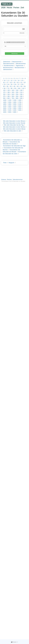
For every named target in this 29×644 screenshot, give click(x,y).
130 (9, 90)
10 (5, 80)
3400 (5, 112)
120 (4, 90)
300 (17, 96)
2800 (15, 108)
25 (12, 84)
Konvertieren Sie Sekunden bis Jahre (14, 153)
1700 (20, 102)
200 (17, 92)
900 (21, 98)
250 (17, 94)
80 (12, 88)
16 (4, 82)
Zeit (22, 8)
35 (11, 86)
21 (21, 82)
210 (21, 92)
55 (25, 86)
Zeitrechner (7, 62)
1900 (10, 104)
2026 (3, 8)
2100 (20, 104)
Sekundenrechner (9, 64)
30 (7, 86)
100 (19, 88)
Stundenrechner (9, 66)
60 (5, 88)
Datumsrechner (17, 62)
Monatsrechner (19, 68)
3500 (10, 112)
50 (21, 86)
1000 (5, 100)
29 (4, 86)
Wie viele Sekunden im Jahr (12, 131)
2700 (10, 108)
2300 (10, 106)
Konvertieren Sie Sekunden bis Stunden (11, 143)
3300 (20, 110)
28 (22, 84)
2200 (5, 106)
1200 (15, 100)
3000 (5, 110)
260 (21, 94)
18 (11, 82)
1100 (10, 100)
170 (4, 92)
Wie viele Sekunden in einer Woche (14, 127)
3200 (15, 110)
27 (19, 84)
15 (22, 80)
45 (18, 86)
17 (7, 82)
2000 (15, 104)
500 (4, 98)
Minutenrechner (21, 64)
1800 (5, 104)
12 (12, 80)
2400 (15, 106)
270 (4, 96)
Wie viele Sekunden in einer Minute (14, 121)
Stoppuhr (11, 163)
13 (15, 80)
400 (21, 96)
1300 (20, 100)
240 (13, 94)
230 (9, 94)
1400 (5, 102)
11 (8, 80)
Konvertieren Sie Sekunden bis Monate (11, 151)
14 (19, 80)
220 (4, 94)
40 (14, 86)
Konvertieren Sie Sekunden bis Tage (14, 146)
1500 (10, 102)
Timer (5, 163)
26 (15, 84)
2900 (20, 108)
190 (13, 92)
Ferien (16, 8)
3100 (10, 110)
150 (17, 90)
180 (9, 92)
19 (14, 82)
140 (13, 90)
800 (17, 98)
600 (9, 98)
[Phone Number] (14, 29)
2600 (5, 108)
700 (13, 98)
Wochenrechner (8, 68)
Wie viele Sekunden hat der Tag (14, 125)
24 (8, 84)
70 (8, 88)
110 (23, 88)
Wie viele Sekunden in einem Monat (14, 129)
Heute (9, 8)
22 (25, 82)
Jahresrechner (8, 70)
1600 (15, 102)
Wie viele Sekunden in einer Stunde (14, 123)
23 (5, 84)
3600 (15, 112)
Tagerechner (20, 66)
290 (13, 96)
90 (15, 88)
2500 (20, 106)
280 (9, 96)
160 (21, 90)
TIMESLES (7, 4)
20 (18, 82)
